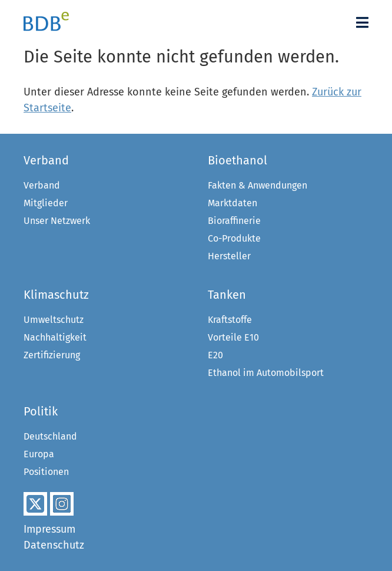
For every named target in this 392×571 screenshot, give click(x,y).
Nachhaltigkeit (55, 337)
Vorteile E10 (233, 337)
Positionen (46, 472)
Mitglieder (46, 203)
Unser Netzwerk (57, 221)
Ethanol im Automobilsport (266, 373)
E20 (215, 355)
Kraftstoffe (230, 320)
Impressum (49, 529)
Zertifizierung (52, 355)
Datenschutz (54, 545)
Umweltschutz (54, 320)
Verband (42, 185)
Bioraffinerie (234, 221)
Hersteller (229, 256)
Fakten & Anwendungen (258, 185)
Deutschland (50, 436)
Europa (39, 454)
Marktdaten (232, 203)
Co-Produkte (234, 238)
